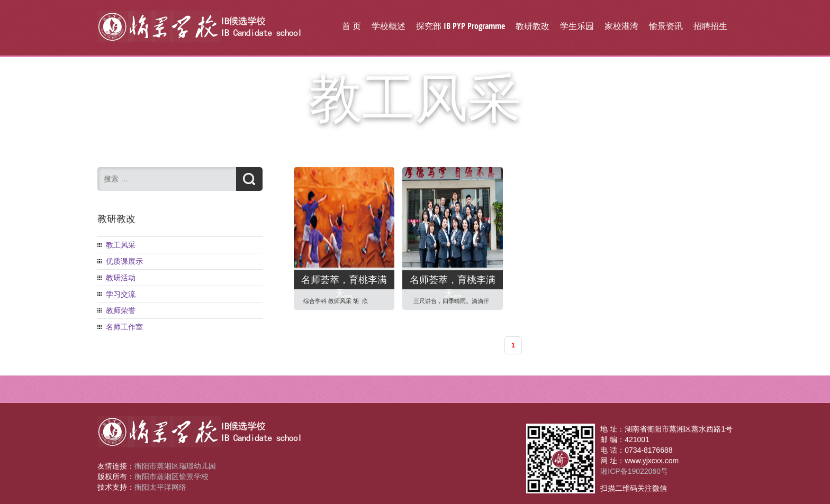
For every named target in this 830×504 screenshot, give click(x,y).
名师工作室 (124, 327)
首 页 (351, 26)
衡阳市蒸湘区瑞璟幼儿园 (175, 466)
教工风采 (121, 245)
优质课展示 (124, 261)
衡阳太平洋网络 (160, 487)
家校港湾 (621, 26)
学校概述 (389, 26)
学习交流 (121, 294)
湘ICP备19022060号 (634, 471)
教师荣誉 (121, 310)
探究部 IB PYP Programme (461, 26)
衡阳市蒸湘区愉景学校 (172, 476)
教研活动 (121, 278)
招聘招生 (710, 26)
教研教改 (533, 26)
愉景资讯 (666, 26)
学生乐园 (577, 26)
